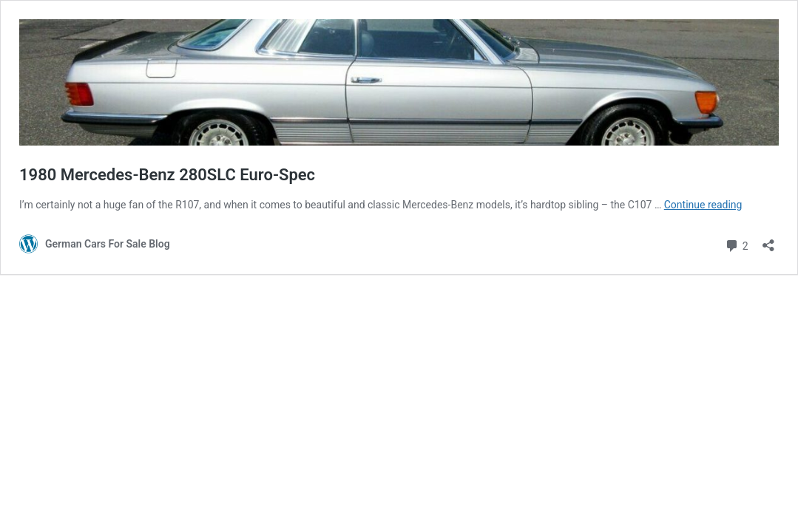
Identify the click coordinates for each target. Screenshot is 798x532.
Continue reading (703, 205)
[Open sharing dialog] (768, 241)
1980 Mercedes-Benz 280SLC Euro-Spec (167, 175)
